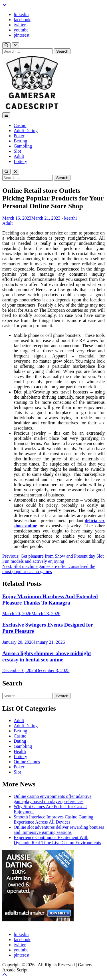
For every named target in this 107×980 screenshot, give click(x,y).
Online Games (27, 762)
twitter (20, 25)
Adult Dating (26, 131)
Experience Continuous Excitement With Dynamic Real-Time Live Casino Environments (57, 840)
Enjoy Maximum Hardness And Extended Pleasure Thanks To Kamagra (50, 600)
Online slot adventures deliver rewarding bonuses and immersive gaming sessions (59, 830)
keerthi (70, 218)
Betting (20, 141)
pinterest (22, 35)
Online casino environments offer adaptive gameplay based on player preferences (53, 799)
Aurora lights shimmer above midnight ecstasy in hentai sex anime (47, 656)
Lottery (20, 161)
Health (20, 751)
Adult (19, 156)
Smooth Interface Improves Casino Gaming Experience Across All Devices (53, 819)
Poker (19, 136)
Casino (20, 125)
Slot (17, 151)
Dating (20, 741)
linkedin (21, 14)
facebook (22, 20)
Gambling (23, 146)
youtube (21, 30)
